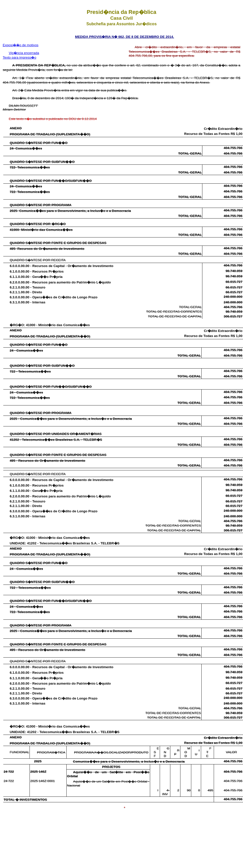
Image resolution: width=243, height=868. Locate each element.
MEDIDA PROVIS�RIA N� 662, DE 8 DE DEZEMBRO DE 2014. (124, 37)
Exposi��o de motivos (21, 45)
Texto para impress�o (20, 57)
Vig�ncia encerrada (24, 53)
